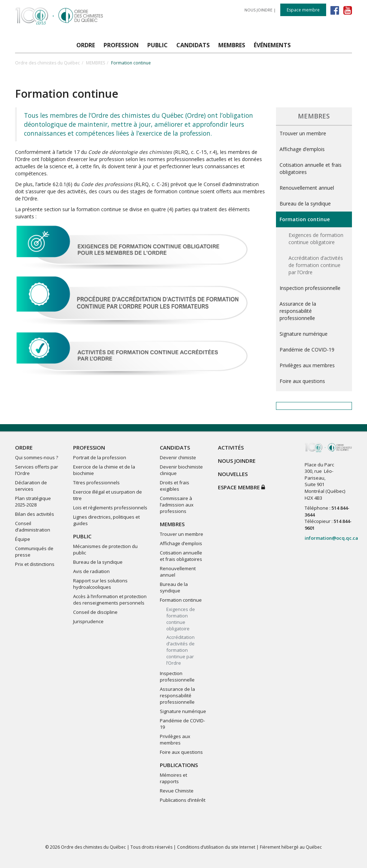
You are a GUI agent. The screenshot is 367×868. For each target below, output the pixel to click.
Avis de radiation (91, 571)
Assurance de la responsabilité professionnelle (298, 311)
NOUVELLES (233, 474)
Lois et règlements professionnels (110, 508)
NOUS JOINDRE (258, 10)
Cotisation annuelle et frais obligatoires (311, 168)
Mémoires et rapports (173, 778)
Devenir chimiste (178, 457)
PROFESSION (89, 447)
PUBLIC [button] (158, 45)
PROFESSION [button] (121, 45)
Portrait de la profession (100, 457)
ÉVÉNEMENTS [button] (272, 45)
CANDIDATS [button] (193, 45)
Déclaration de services (31, 486)
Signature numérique (304, 334)
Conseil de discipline (95, 612)
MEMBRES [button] (232, 45)
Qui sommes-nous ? (37, 457)
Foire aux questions (302, 381)
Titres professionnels (96, 483)
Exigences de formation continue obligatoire (316, 239)
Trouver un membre (303, 133)
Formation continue (305, 219)
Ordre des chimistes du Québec (47, 63)
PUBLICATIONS (179, 765)
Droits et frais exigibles (175, 486)
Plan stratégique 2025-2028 (33, 501)
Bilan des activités (35, 514)
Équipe (23, 539)
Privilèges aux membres (307, 365)
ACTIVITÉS (231, 447)
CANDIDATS (175, 447)
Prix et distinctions (35, 564)
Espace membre (303, 10)
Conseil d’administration (33, 527)
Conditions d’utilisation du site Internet (216, 847)
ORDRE (24, 447)
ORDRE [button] (86, 45)
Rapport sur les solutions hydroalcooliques (100, 584)
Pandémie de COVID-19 (307, 350)
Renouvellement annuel (307, 188)
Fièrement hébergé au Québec (291, 847)
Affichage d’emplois (302, 149)
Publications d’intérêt (183, 800)
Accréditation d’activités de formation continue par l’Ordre (316, 265)
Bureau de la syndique (305, 203)
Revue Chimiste (177, 791)
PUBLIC (82, 536)
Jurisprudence (88, 621)
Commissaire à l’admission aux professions (177, 505)
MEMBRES (96, 63)
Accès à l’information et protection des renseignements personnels (110, 600)
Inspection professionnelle (310, 288)
